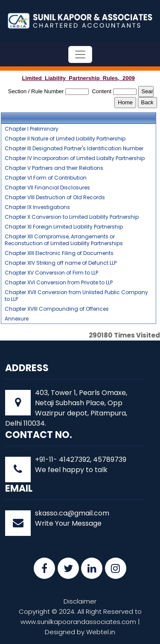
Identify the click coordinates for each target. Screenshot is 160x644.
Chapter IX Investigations (37, 207)
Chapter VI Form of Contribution (46, 178)
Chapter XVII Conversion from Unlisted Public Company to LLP (76, 296)
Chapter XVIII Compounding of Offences (57, 309)
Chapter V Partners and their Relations (54, 168)
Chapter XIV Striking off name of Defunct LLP (61, 263)
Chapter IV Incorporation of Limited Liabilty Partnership (75, 158)
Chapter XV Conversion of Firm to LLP (51, 273)
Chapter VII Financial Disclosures (47, 188)
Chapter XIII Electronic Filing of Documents (59, 253)
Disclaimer (80, 601)
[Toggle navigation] (80, 54)
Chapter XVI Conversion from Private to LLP (59, 283)
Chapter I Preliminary (32, 129)
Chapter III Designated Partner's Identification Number (74, 149)
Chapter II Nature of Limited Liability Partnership (65, 139)
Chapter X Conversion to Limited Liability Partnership (72, 217)
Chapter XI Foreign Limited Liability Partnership (64, 227)
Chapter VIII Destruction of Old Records (55, 197)
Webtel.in (101, 632)
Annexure (17, 319)
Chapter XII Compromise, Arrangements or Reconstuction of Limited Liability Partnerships (64, 240)
